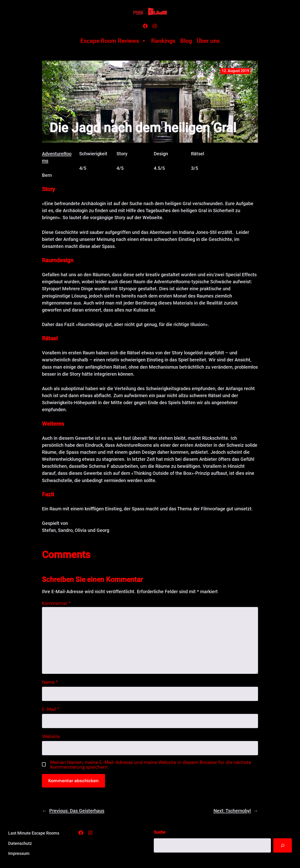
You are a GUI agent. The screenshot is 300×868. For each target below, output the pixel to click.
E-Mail (51, 709)
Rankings (163, 41)
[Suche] (282, 845)
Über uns (208, 41)
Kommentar (56, 603)
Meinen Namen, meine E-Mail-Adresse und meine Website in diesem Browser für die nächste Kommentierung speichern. (151, 765)
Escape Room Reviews (113, 41)
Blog (186, 41)
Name (50, 682)
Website (51, 736)
